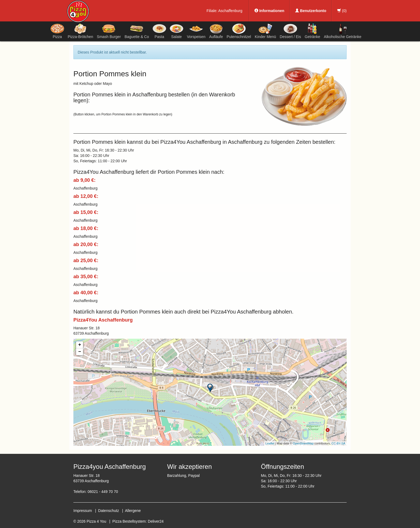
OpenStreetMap (303, 443)
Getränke (313, 31)
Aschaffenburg (230, 11)
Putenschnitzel (239, 31)
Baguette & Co (137, 31)
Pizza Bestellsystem (129, 521)
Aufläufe (216, 31)
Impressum (83, 511)
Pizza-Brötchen (80, 31)
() (342, 11)
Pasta (159, 31)
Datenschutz (108, 511)
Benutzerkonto (311, 11)
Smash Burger (109, 31)
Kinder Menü (265, 31)
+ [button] (80, 345)
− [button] (80, 352)
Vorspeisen (196, 31)
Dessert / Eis (290, 31)
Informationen (269, 11)
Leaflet (270, 443)
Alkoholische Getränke (343, 31)
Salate (177, 31)
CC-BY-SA (338, 443)
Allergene (133, 511)
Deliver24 (156, 521)
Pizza (57, 31)
